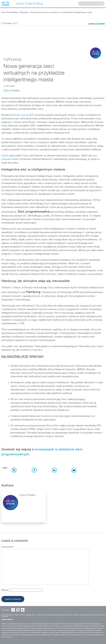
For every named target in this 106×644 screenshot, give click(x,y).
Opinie (17, 615)
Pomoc (23, 615)
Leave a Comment (97, 24)
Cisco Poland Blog (9, 12)
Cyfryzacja (24, 12)
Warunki (40, 615)
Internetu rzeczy (19, 115)
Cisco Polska (12, 91)
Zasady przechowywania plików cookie (87, 615)
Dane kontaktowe (7, 615)
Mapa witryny (31, 615)
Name (5, 590)
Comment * (8, 547)
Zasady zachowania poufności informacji (58, 615)
